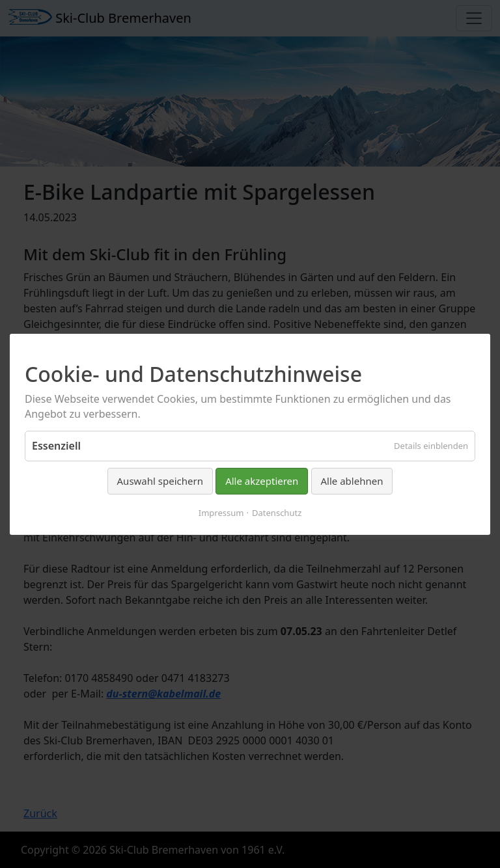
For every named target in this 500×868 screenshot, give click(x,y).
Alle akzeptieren (262, 481)
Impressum (221, 512)
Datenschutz (277, 512)
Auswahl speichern (160, 481)
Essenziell (56, 446)
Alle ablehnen (352, 481)
